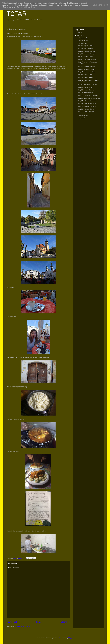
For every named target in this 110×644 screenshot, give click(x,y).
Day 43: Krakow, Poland (86, 75)
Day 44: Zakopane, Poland (87, 72)
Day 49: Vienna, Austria (86, 57)
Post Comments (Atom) (23, 626)
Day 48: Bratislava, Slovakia (87, 59)
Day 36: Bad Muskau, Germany (88, 95)
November (82, 41)
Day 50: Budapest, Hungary (87, 54)
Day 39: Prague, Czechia (86, 87)
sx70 (58, 638)
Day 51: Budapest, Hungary (87, 51)
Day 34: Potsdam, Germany (87, 101)
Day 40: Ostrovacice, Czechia (87, 84)
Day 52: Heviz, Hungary (86, 48)
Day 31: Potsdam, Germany (87, 109)
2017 (79, 36)
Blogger (71, 638)
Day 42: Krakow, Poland (86, 77)
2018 (79, 33)
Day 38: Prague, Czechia (86, 90)
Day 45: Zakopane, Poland (87, 69)
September (82, 115)
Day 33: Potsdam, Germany (87, 104)
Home (39, 622)
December (82, 38)
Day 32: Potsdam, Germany (87, 106)
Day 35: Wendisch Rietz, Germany (89, 98)
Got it (106, 5)
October (81, 43)
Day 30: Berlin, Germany (86, 112)
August (81, 118)
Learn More (97, 5)
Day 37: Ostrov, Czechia (86, 93)
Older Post (65, 622)
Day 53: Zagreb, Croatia (86, 46)
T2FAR (17, 14)
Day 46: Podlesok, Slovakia (87, 66)
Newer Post (12, 622)
